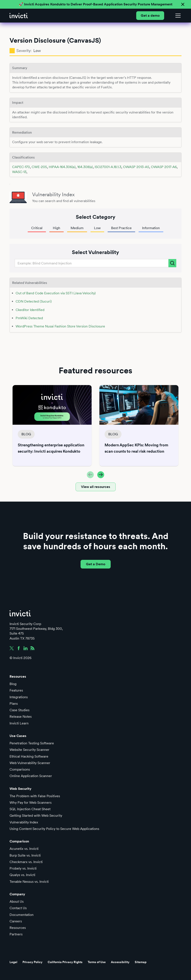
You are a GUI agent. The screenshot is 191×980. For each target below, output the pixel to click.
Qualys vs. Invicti (22, 875)
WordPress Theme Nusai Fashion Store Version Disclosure (60, 326)
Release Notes (21, 717)
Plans (14, 704)
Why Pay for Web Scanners (31, 803)
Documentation (22, 915)
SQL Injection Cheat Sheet (30, 809)
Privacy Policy (32, 962)
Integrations (19, 697)
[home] (19, 16)
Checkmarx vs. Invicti (26, 862)
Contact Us (18, 908)
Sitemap (141, 962)
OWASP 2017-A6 (164, 167)
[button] (177, 16)
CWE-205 (39, 167)
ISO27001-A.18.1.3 (108, 167)
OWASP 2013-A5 (136, 167)
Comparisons (20, 769)
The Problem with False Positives (35, 796)
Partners (16, 934)
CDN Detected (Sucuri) (34, 301)
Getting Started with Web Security (36, 816)
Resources (18, 928)
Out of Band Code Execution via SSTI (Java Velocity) (56, 293)
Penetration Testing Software (32, 743)
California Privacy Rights (65, 962)
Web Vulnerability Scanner (30, 763)
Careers (16, 921)
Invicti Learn (19, 723)
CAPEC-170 (21, 167)
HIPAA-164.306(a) (62, 167)
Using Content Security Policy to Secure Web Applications (54, 829)
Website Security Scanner (29, 750)
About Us (17, 901)
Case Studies (19, 710)
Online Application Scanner (31, 776)
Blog (13, 684)
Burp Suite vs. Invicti (25, 855)
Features (16, 690)
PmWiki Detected (29, 318)
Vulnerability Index (24, 822)
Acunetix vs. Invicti (24, 849)
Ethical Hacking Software (29, 756)
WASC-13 (19, 172)
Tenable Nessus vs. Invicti (29, 882)
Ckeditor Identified (30, 310)
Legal (13, 962)
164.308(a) (85, 167)
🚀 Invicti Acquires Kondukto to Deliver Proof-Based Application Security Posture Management (96, 4)
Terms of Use (97, 962)
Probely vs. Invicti (23, 868)
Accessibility (120, 962)
